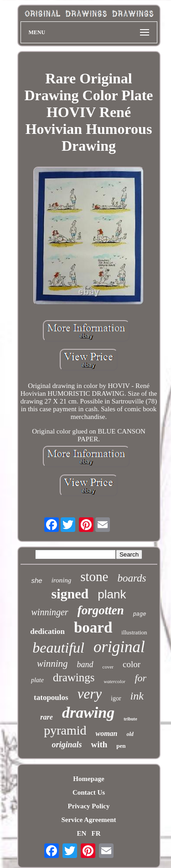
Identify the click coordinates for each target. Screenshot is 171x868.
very (90, 694)
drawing (88, 712)
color (132, 664)
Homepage (88, 779)
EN (81, 833)
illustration (134, 632)
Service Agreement (88, 820)
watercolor (115, 681)
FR (96, 833)
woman (106, 733)
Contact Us (89, 792)
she (36, 580)
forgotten (101, 610)
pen (121, 746)
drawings (74, 677)
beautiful (58, 648)
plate (37, 680)
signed (70, 594)
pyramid (65, 730)
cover (108, 667)
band (85, 664)
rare (47, 717)
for (140, 678)
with (99, 744)
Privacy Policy (88, 806)
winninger (50, 612)
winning (52, 664)
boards (132, 578)
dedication (47, 631)
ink (137, 696)
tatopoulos (51, 697)
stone (94, 577)
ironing (62, 580)
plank (112, 594)
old (130, 734)
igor (116, 698)
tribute (130, 719)
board (93, 628)
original (119, 647)
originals (67, 745)
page (140, 614)
